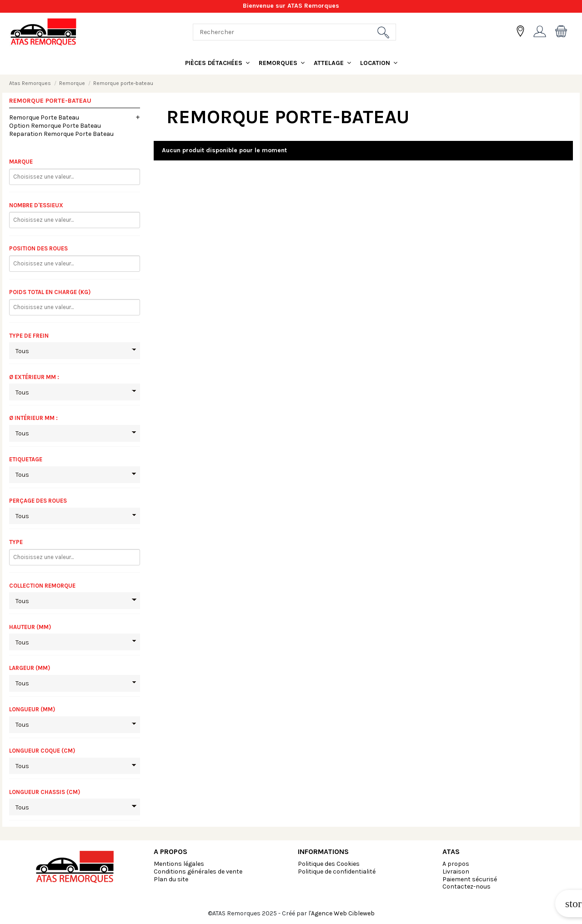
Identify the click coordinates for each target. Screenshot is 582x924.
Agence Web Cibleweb (343, 913)
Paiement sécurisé (470, 879)
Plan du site (171, 879)
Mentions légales (179, 864)
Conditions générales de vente (198, 872)
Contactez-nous (467, 887)
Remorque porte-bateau (50, 101)
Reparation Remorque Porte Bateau (61, 134)
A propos (456, 864)
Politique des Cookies (329, 864)
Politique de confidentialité (337, 872)
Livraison (456, 872)
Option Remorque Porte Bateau (55, 126)
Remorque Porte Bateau (44, 117)
